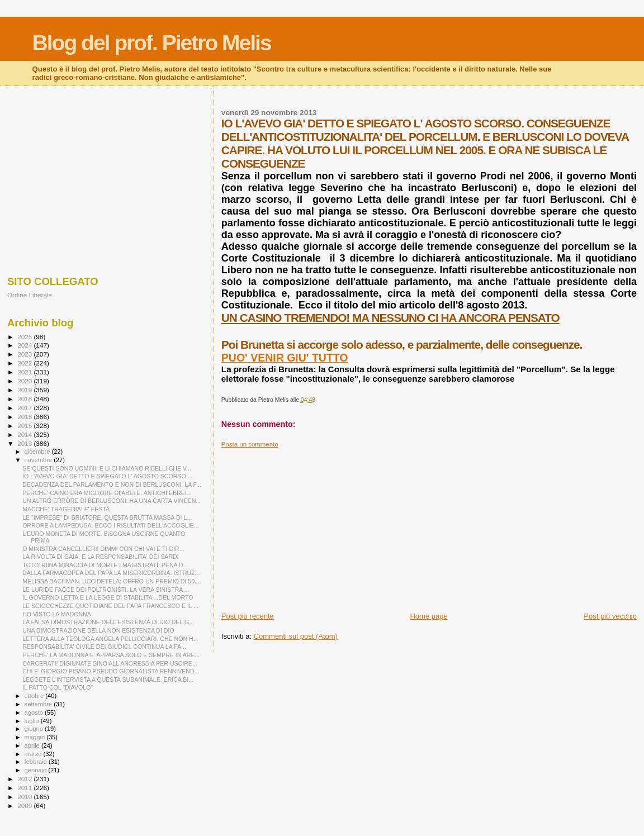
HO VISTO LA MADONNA (57, 614)
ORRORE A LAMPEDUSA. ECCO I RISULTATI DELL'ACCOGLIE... (110, 525)
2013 (25, 443)
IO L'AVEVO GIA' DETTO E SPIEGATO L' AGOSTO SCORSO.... (107, 476)
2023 (25, 354)
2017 (25, 408)
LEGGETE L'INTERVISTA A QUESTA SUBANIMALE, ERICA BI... (108, 680)
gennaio (37, 770)
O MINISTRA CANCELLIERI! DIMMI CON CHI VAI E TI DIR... (103, 549)
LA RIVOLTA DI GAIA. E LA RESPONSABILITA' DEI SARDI (101, 557)
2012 (25, 779)
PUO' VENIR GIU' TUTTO (285, 358)
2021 (25, 372)
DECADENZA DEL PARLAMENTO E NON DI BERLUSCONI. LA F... (112, 484)
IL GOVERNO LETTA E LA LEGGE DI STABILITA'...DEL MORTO (108, 597)
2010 (25, 797)
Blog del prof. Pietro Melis (152, 43)
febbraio (37, 762)
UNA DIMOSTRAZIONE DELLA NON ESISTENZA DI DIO (98, 630)
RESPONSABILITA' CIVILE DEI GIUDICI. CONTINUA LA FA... (104, 647)
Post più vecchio (610, 616)
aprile (33, 745)
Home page (428, 616)
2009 (25, 806)
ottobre (35, 696)
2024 (25, 345)
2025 (25, 337)
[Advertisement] (429, 526)
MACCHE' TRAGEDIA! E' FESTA (66, 509)
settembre (39, 704)
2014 (25, 434)
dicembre (38, 452)
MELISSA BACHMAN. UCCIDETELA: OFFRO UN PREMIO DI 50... (111, 581)
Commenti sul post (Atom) (296, 636)
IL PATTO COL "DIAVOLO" (58, 687)
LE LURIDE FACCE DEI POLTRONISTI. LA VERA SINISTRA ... (106, 590)
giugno (35, 729)
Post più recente (248, 616)
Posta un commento (250, 444)
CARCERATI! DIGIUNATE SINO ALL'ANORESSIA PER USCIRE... (110, 663)
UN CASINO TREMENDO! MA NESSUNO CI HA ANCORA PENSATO (390, 318)
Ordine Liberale (30, 295)
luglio (33, 721)
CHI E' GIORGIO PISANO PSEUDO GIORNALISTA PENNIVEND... (111, 671)
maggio (36, 737)
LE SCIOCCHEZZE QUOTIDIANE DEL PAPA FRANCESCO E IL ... (110, 606)
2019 (25, 390)
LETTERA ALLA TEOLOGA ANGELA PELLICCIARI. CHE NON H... (110, 639)
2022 (25, 363)
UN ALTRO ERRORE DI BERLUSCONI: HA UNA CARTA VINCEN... (112, 501)
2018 (25, 399)
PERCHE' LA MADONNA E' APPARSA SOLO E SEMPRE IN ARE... (111, 655)
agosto (35, 712)
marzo (34, 754)
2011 (25, 788)
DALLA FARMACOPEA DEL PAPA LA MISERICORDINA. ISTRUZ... (111, 573)
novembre (39, 460)
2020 (25, 381)
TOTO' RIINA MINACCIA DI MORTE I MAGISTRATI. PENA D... (105, 565)
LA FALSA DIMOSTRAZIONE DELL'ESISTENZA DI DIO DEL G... (108, 622)
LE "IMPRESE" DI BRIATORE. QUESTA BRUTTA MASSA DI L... (107, 517)
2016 (25, 417)
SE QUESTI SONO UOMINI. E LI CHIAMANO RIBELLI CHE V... (107, 468)
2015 (25, 426)
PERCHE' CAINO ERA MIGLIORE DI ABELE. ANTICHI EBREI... (107, 493)
